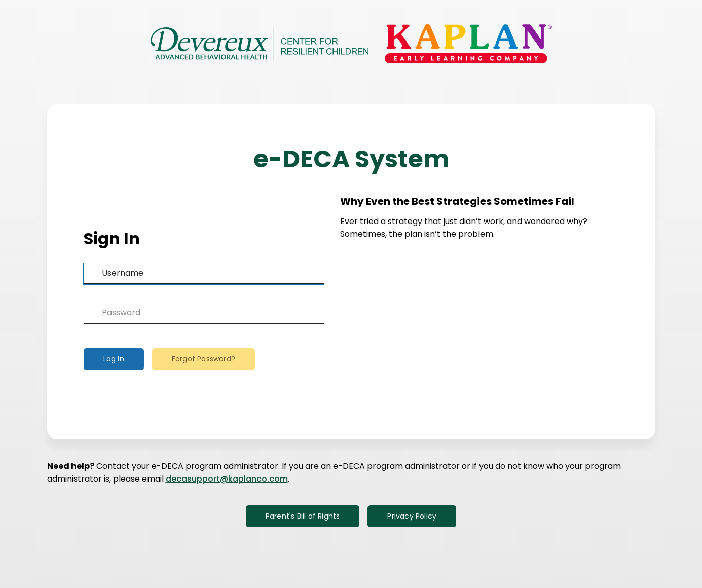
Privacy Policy (412, 516)
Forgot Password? (204, 359)
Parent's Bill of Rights (303, 516)
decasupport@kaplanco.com (227, 479)
